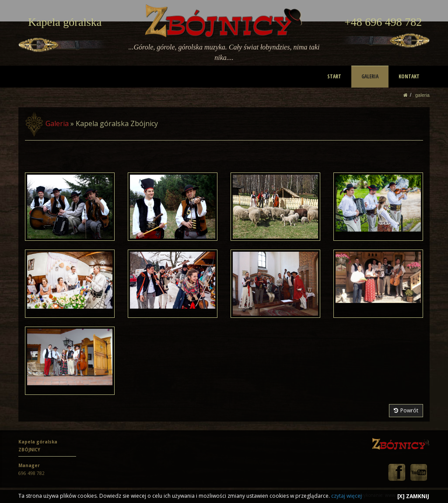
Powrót (406, 410)
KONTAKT (409, 76)
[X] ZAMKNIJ (413, 496)
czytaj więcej (346, 496)
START (335, 76)
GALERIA (370, 76)
